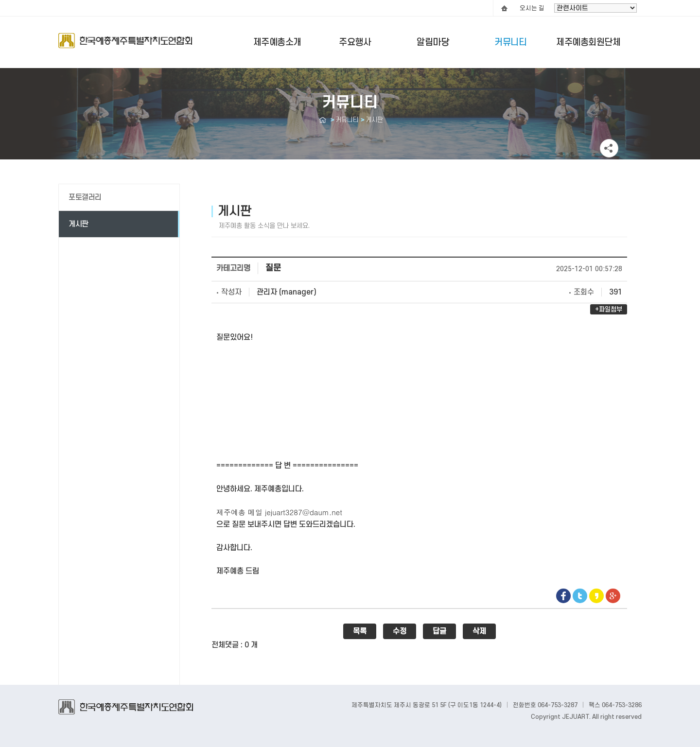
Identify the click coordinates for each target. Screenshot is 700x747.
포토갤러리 (85, 197)
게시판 (79, 224)
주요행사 (355, 43)
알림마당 (433, 43)
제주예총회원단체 (588, 43)
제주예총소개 (277, 43)
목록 (360, 631)
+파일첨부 (609, 309)
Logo (125, 45)
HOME (504, 8)
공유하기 (609, 148)
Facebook (563, 596)
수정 (400, 631)
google (613, 596)
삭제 (479, 631)
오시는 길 (532, 8)
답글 (439, 631)
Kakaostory (596, 596)
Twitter (580, 596)
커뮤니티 (510, 43)
